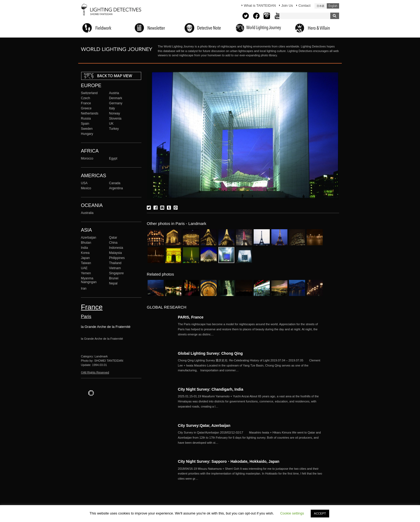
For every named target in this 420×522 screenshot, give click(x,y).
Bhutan (86, 243)
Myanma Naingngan (89, 280)
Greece (86, 108)
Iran (84, 288)
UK (111, 124)
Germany (116, 103)
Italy (112, 108)
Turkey (114, 129)
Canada (115, 183)
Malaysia (115, 253)
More (250, 329)
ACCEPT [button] (320, 513)
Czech (85, 98)
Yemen (86, 273)
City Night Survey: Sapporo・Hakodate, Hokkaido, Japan (229, 461)
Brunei (114, 278)
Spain (85, 124)
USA (84, 183)
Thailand (115, 263)
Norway (115, 113)
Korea (85, 253)
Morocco (87, 158)
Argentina (116, 188)
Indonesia (116, 248)
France (86, 103)
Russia (86, 119)
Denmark (116, 98)
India (84, 248)
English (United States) (333, 6)
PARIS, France (191, 317)
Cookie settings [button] (292, 513)
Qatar (113, 238)
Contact (304, 5)
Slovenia (115, 119)
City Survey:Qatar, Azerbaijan (204, 425)
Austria (114, 93)
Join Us (287, 5)
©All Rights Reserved (95, 372)
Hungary (87, 134)
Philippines (117, 258)
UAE (84, 268)
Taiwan (86, 263)
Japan (85, 258)
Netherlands (90, 113)
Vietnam (115, 268)
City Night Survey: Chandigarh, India (211, 389)
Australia (87, 213)
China (113, 243)
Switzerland (89, 93)
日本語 (321, 6)
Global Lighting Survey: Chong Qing (210, 353)
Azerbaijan (89, 238)
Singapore (116, 273)
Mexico (86, 188)
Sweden (87, 129)
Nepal (113, 283)
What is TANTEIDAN (260, 5)
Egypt (113, 158)
